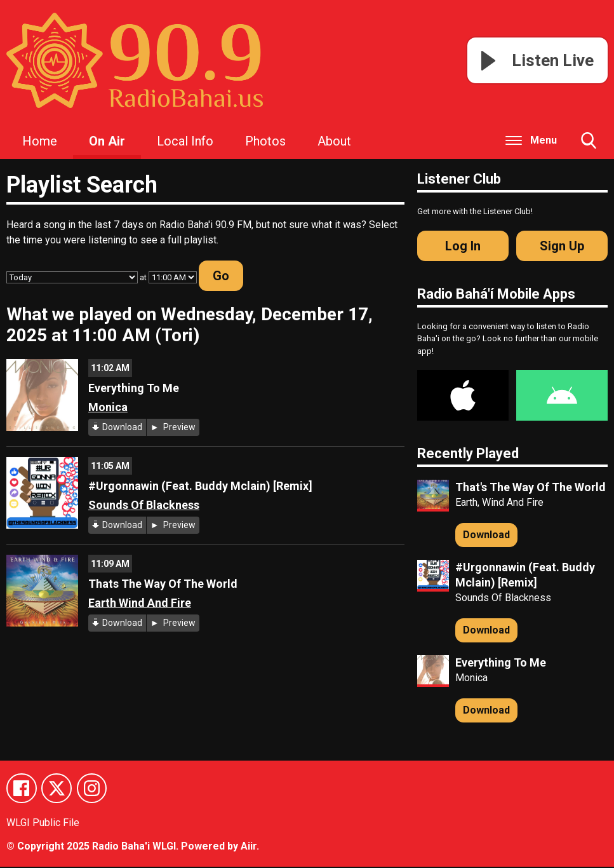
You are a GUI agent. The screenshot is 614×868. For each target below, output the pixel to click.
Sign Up (562, 246)
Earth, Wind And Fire (499, 502)
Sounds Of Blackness (144, 505)
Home (40, 141)
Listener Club (459, 179)
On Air (107, 141)
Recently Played (468, 453)
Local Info (185, 141)
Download (122, 427)
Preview (178, 427)
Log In (463, 246)
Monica (108, 407)
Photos (265, 141)
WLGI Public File (43, 823)
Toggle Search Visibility (589, 146)
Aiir (249, 847)
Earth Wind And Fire (140, 603)
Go (221, 276)
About (334, 141)
